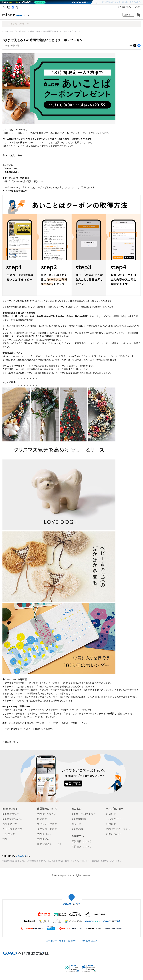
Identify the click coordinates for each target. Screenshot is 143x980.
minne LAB (43, 839)
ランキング (9, 834)
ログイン (128, 15)
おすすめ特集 (9, 382)
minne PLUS (44, 834)
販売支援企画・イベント (51, 844)
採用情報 (104, 861)
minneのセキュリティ (118, 829)
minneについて (11, 814)
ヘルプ (137, 7)
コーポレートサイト (56, 941)
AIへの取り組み (89, 941)
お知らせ (22, 31)
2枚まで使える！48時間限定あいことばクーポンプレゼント (55, 31)
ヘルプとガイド (115, 819)
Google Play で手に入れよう (96, 783)
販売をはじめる (124, 7)
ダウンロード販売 (47, 829)
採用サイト (74, 941)
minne (16, 855)
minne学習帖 (79, 819)
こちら (84, 301)
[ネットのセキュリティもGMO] (24, 2)
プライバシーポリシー (80, 861)
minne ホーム (8, 31)
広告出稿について (82, 841)
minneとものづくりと (84, 814)
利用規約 (111, 824)
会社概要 (95, 861)
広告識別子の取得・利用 (58, 861)
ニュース (77, 824)
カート (138, 15)
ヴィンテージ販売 (47, 824)
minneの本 (78, 829)
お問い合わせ (60, 723)
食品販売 (42, 819)
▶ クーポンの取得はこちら (16, 191)
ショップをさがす (12, 829)
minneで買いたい (12, 819)
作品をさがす (10, 824)
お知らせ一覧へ (10, 742)
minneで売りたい (47, 814)
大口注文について (82, 846)
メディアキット (117, 861)
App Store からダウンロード (73, 783)
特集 (5, 839)
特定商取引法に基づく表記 (14, 861)
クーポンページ (38, 356)
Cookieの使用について (37, 861)
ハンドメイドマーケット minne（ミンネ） (16, 15)
